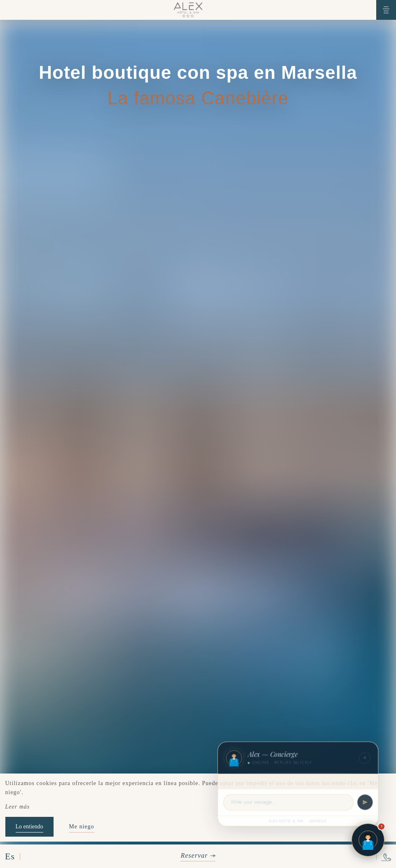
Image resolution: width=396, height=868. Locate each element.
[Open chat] (368, 840)
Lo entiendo (29, 827)
